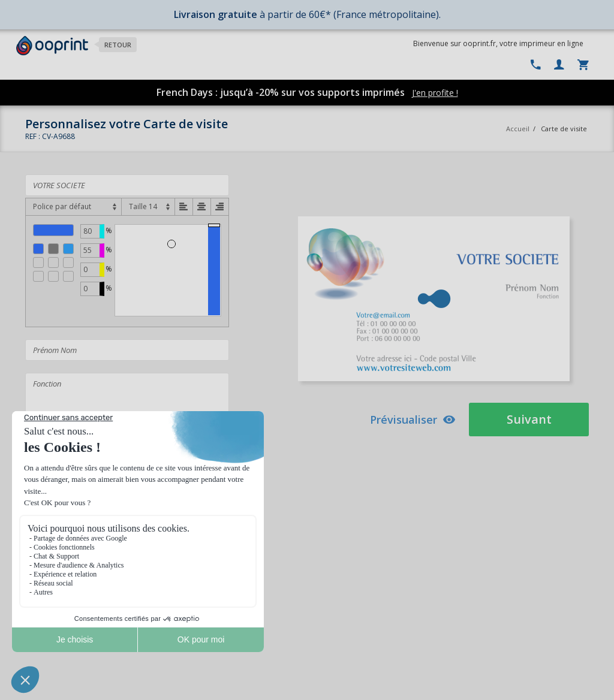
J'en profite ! (435, 93)
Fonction (127, 400)
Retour (118, 45)
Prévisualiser (413, 420)
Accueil (518, 129)
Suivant (529, 419)
